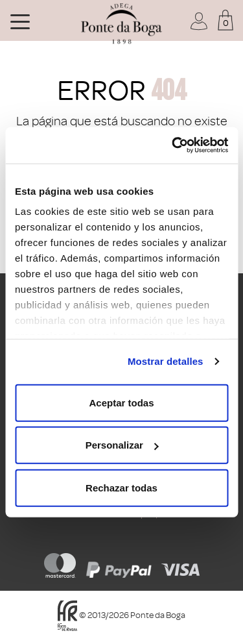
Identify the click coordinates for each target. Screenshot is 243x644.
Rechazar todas (121, 487)
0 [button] (226, 23)
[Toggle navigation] (20, 21)
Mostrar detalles (166, 361)
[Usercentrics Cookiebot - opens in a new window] (173, 145)
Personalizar (122, 445)
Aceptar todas (121, 402)
